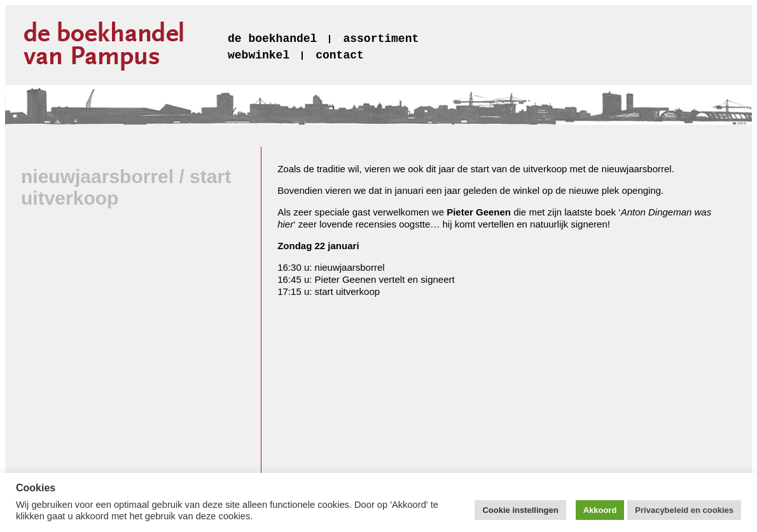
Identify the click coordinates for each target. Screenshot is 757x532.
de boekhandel (272, 39)
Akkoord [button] (600, 510)
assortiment (381, 39)
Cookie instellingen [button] (520, 510)
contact (340, 55)
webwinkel (259, 55)
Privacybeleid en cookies (684, 510)
